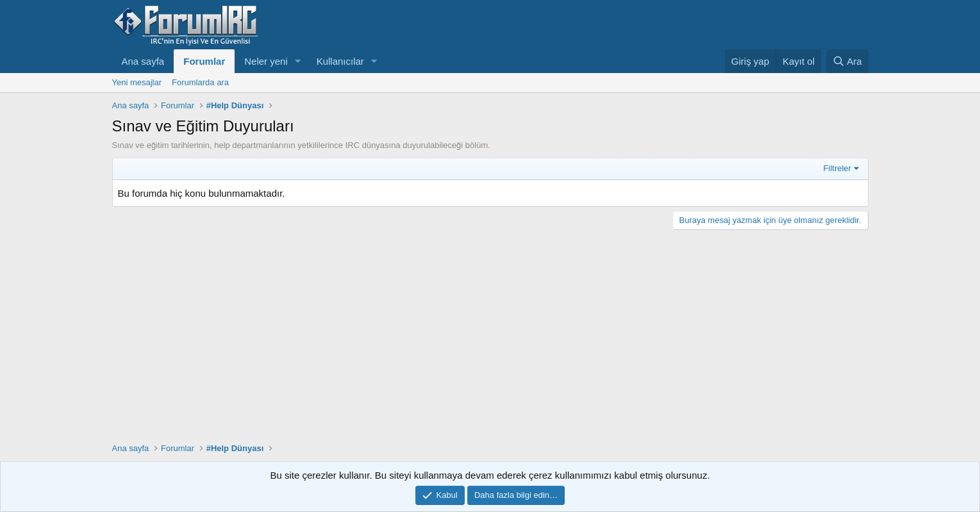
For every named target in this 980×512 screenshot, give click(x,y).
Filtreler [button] (837, 168)
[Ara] (847, 61)
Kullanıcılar (340, 61)
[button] (298, 61)
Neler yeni (266, 61)
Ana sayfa (143, 61)
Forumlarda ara (200, 82)
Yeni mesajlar (137, 82)
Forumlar (204, 61)
